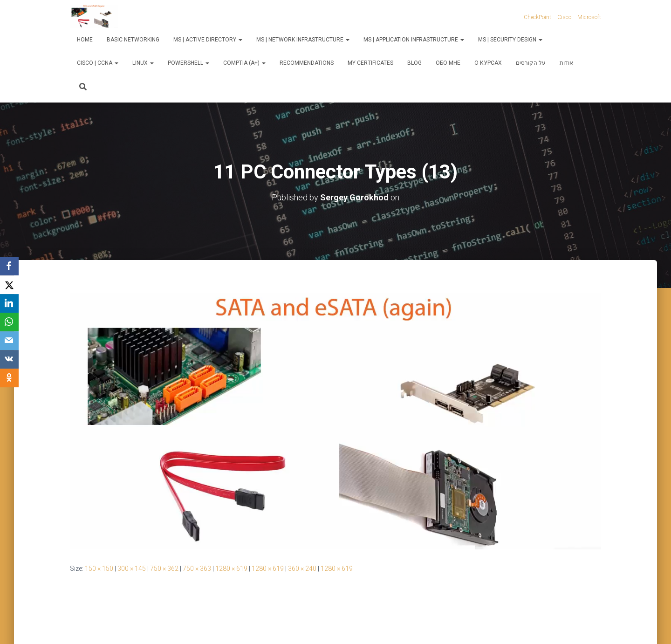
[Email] (9, 341)
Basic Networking (133, 40)
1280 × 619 (231, 569)
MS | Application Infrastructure (414, 40)
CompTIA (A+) (244, 63)
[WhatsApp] (9, 322)
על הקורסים (531, 63)
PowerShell (188, 63)
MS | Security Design (510, 40)
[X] (9, 285)
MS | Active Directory (208, 40)
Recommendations (307, 63)
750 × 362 (164, 569)
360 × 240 (302, 569)
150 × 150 (99, 569)
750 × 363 (197, 569)
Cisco (564, 17)
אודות (566, 63)
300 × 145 (132, 569)
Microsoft (589, 17)
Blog (414, 63)
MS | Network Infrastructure (303, 40)
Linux (143, 63)
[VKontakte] (9, 359)
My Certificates (370, 63)
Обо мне (448, 63)
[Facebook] (9, 266)
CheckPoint (537, 17)
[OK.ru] (9, 378)
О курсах (488, 63)
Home (85, 40)
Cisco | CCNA (98, 63)
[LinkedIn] (9, 303)
